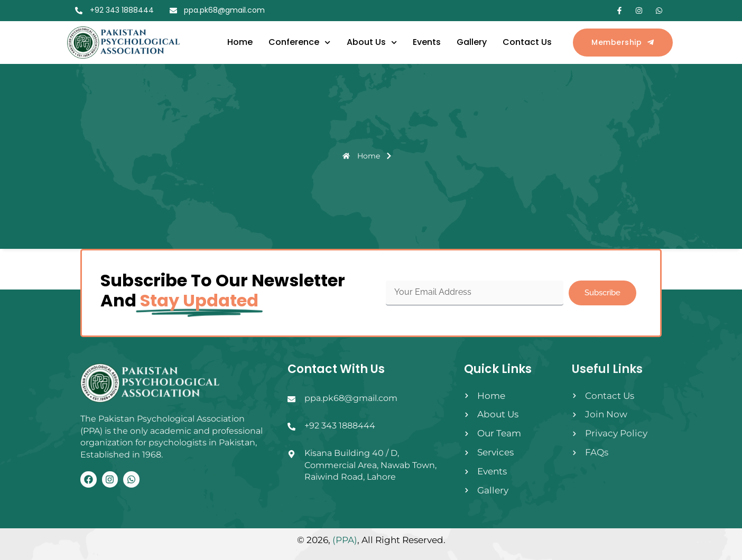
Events (427, 42)
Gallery (472, 42)
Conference (299, 43)
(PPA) (345, 540)
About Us (372, 43)
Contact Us (527, 42)
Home (240, 42)
